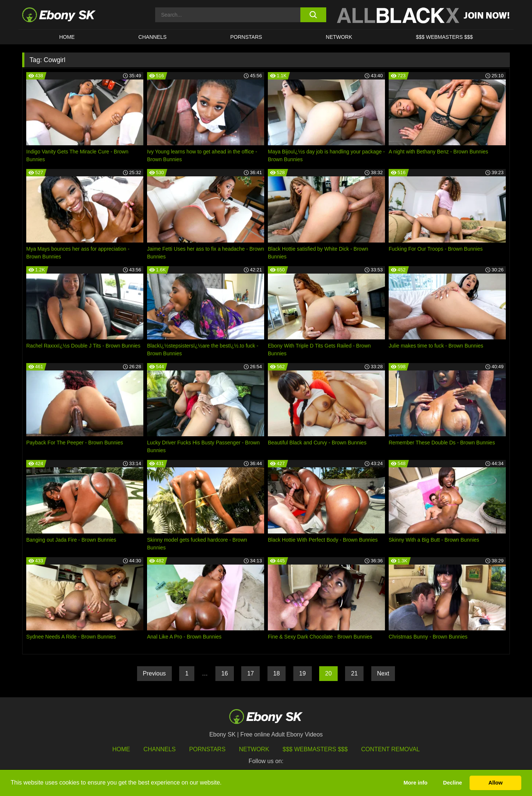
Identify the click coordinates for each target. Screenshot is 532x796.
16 (225, 673)
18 (277, 673)
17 (250, 673)
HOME (67, 37)
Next (383, 673)
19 (303, 673)
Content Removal (391, 749)
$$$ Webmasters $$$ (444, 37)
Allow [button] (495, 783)
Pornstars (246, 37)
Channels (153, 37)
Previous (154, 673)
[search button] (313, 15)
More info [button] (415, 783)
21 (354, 673)
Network (339, 37)
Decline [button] (452, 783)
